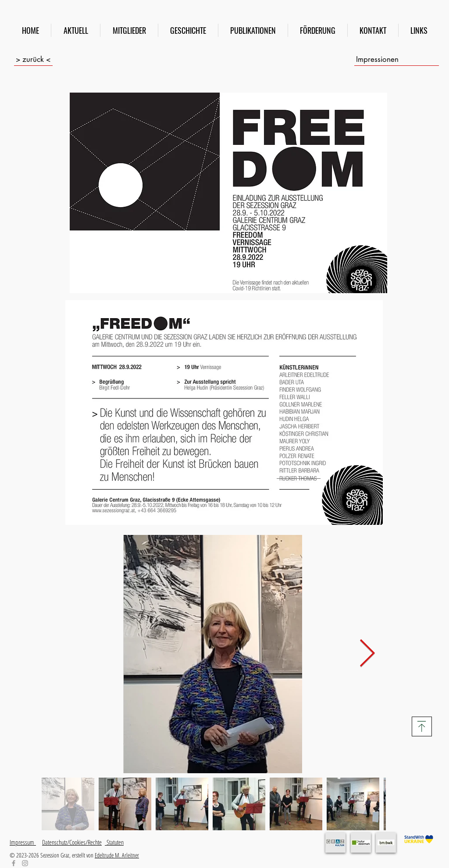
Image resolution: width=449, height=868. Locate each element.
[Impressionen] (397, 59)
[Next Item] (367, 654)
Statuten (114, 842)
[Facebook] (14, 863)
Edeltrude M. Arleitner (117, 855)
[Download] (422, 726)
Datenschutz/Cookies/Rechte (72, 842)
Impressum (23, 842)
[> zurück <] (33, 59)
